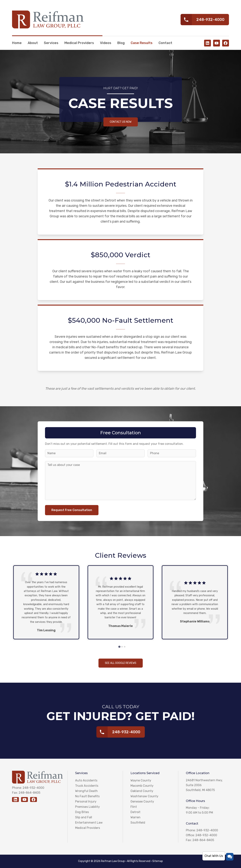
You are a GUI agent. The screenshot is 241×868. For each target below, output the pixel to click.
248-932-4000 (33, 788)
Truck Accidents (87, 786)
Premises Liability (87, 807)
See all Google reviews (121, 663)
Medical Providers (79, 43)
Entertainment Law (89, 823)
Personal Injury (86, 801)
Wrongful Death (86, 791)
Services (51, 43)
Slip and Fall (84, 817)
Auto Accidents (86, 780)
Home (17, 43)
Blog (121, 43)
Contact (165, 43)
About (33, 43)
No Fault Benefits (87, 796)
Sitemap (158, 861)
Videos (106, 43)
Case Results (142, 43)
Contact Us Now (121, 122)
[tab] (119, 647)
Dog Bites (82, 812)
